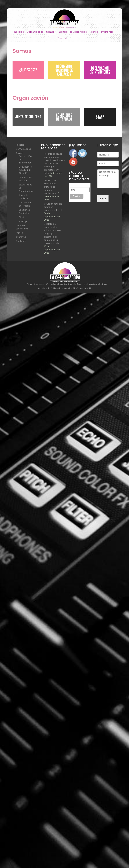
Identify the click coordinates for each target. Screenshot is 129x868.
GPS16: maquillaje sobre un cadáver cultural (53, 207)
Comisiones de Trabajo (25, 204)
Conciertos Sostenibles (73, 32)
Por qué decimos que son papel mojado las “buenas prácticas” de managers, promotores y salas (55, 163)
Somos (51, 32)
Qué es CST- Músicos (26, 179)
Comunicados (35, 32)
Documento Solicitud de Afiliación (25, 170)
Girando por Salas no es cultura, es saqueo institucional (51, 187)
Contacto (63, 38)
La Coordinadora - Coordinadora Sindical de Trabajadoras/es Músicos (65, 284)
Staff (21, 217)
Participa (23, 221)
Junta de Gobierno (24, 197)
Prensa (94, 32)
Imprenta (107, 32)
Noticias (19, 32)
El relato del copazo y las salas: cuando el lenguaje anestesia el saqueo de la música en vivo (53, 234)
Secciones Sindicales (24, 212)
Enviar (103, 199)
